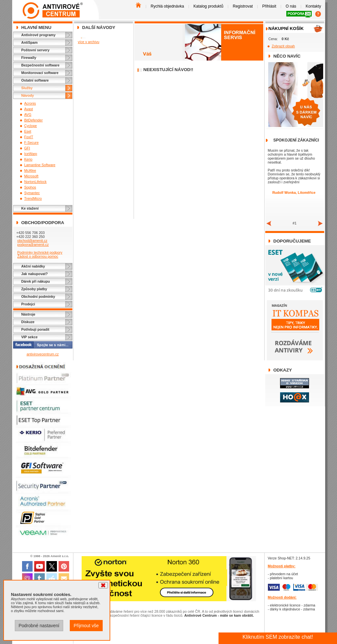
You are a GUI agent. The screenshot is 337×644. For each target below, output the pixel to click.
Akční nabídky (33, 266)
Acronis (30, 103)
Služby (27, 88)
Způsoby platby (34, 289)
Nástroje (28, 314)
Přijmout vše (86, 626)
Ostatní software (35, 80)
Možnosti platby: (282, 566)
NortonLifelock (36, 182)
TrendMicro (33, 198)
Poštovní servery (36, 50)
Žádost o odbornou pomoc (38, 256)
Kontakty (313, 6)
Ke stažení (30, 208)
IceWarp (31, 154)
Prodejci (28, 304)
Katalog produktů (208, 6)
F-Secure (32, 142)
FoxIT (29, 137)
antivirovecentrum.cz (43, 354)
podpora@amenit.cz (33, 245)
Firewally (29, 58)
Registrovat (243, 6)
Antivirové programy (39, 35)
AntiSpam (30, 42)
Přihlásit (269, 6)
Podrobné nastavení (39, 626)
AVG (28, 115)
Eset (28, 131)
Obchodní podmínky (38, 296)
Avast (29, 109)
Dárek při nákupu (36, 281)
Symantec (32, 193)
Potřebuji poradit (35, 329)
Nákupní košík (286, 28)
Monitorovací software (40, 73)
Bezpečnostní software (40, 65)
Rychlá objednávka (167, 6)
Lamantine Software (40, 165)
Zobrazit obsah (284, 46)
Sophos (30, 187)
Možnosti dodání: (282, 597)
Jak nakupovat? (35, 274)
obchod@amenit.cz (32, 241)
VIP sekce (30, 337)
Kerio (28, 159)
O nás (291, 6)
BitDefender (34, 120)
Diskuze (28, 322)
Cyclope (31, 126)
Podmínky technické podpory (40, 252)
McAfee (30, 170)
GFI (27, 148)
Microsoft (31, 176)
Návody (28, 95)
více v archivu (89, 42)
